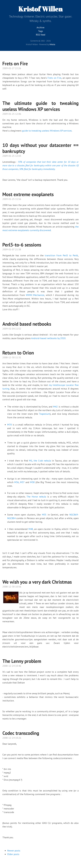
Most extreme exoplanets (28, 194)
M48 (31, 529)
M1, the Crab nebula (40, 461)
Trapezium (44, 414)
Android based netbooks (27, 324)
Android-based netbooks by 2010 (48, 338)
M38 (32, 482)
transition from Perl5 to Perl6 (61, 255)
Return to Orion (18, 353)
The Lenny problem (22, 661)
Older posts (13, 854)
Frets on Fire (15, 63)
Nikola (52, 44)
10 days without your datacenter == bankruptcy (40, 148)
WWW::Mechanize (35, 295)
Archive (40, 27)
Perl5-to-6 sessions (22, 245)
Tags (41, 31)
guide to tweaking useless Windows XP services (47, 131)
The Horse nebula (36, 497)
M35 (44, 515)
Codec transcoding (21, 733)
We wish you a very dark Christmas (37, 582)
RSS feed (41, 35)
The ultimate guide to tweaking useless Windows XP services (40, 106)
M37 (22, 482)
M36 (17, 482)
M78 (9, 425)
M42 (55, 407)
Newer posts (14, 851)
